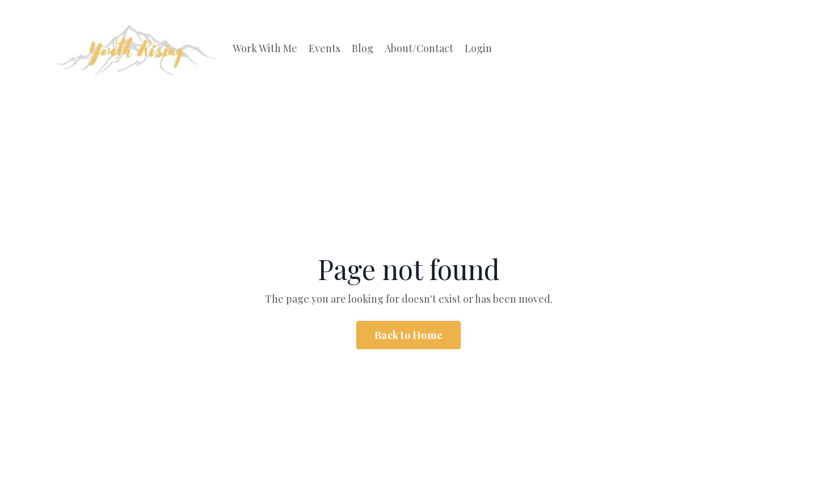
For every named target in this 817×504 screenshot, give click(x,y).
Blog (363, 48)
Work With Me (265, 48)
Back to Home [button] (408, 335)
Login (478, 48)
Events (325, 48)
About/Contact (419, 48)
